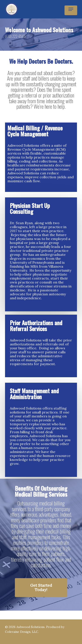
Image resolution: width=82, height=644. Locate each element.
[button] (71, 9)
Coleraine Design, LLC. (22, 632)
